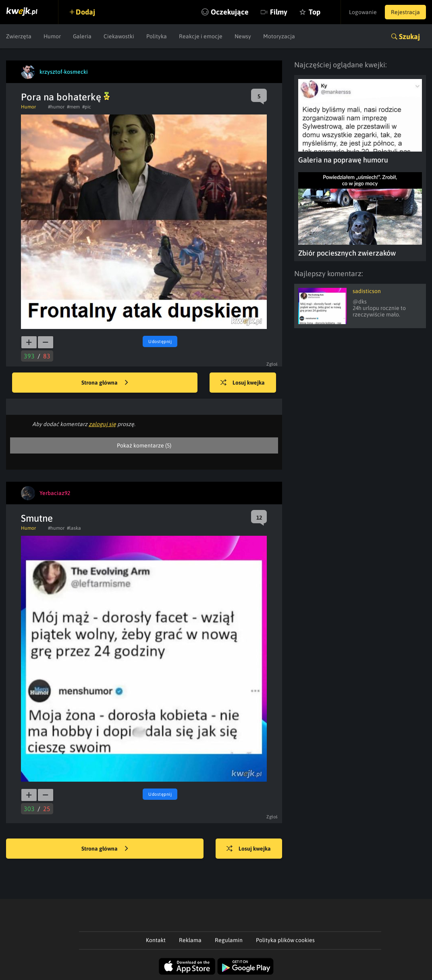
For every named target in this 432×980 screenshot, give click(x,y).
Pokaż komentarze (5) (144, 445)
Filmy (279, 12)
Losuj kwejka (243, 383)
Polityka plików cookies (285, 940)
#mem (73, 107)
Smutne (37, 518)
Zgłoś (272, 364)
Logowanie (363, 12)
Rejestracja (405, 12)
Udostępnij (160, 341)
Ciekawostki (119, 36)
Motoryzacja (279, 36)
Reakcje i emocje (201, 36)
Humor (52, 36)
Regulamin (229, 940)
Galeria (82, 36)
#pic (87, 107)
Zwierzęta (19, 36)
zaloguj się (102, 424)
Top (315, 12)
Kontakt (156, 940)
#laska (74, 528)
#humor (56, 107)
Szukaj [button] (409, 36)
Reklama (190, 940)
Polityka (157, 36)
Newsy (243, 36)
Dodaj (85, 12)
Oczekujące (230, 12)
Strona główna (105, 383)
